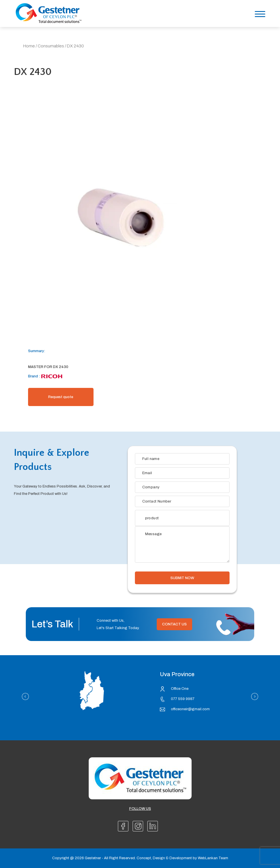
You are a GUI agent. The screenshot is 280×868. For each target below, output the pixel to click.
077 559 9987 (183, 699)
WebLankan (208, 858)
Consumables (51, 46)
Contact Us (174, 624)
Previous (25, 696)
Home (29, 46)
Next (255, 696)
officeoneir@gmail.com (190, 709)
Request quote (61, 397)
